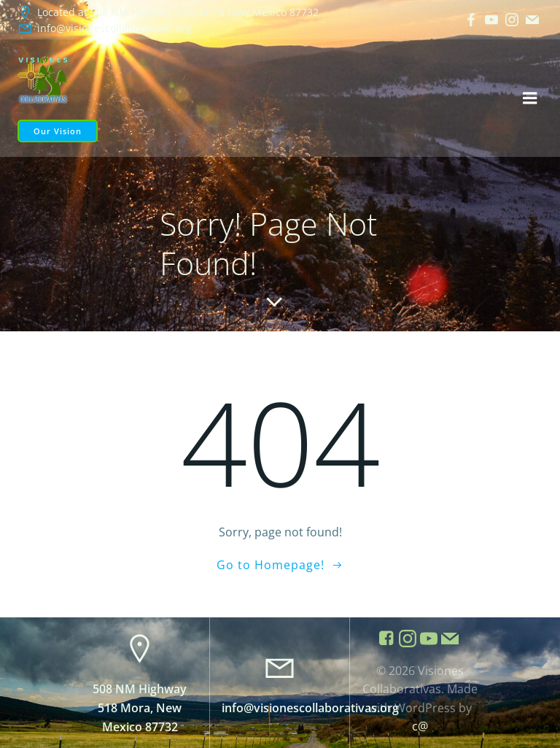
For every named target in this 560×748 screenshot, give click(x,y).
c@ (420, 726)
